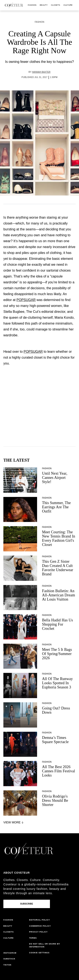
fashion (32, 5)
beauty (44, 5)
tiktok (7, 965)
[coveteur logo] (14, 5)
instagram (10, 953)
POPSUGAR (26, 300)
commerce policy (40, 926)
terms (33, 938)
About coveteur (17, 873)
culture (68, 5)
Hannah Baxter (41, 72)
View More (14, 822)
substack (9, 959)
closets (56, 5)
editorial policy (39, 920)
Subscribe (27, 904)
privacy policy (38, 932)
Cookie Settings (39, 953)
